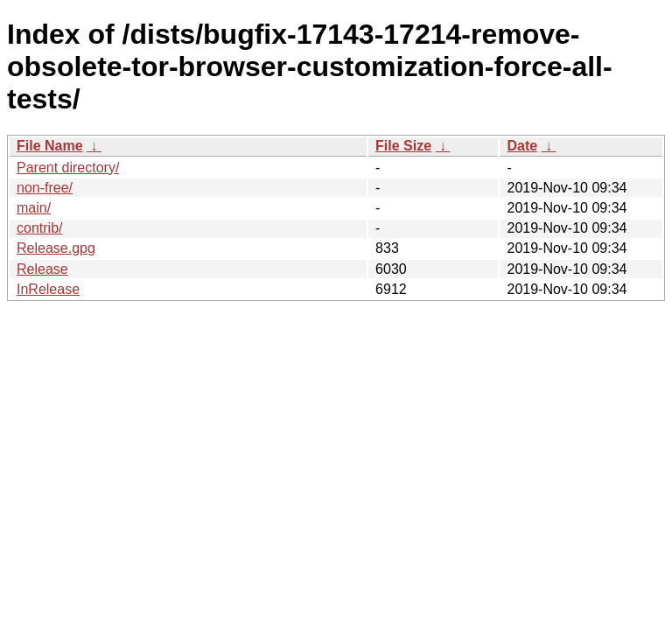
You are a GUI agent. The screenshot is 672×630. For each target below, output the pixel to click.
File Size (403, 146)
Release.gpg (56, 248)
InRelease (48, 289)
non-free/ (45, 188)
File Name (50, 146)
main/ (34, 208)
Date (522, 146)
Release (42, 269)
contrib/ (39, 228)
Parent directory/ (68, 168)
